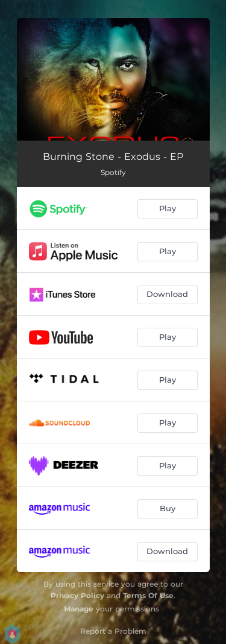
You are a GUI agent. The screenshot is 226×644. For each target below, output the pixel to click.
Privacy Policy (77, 595)
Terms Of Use (148, 595)
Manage (79, 609)
